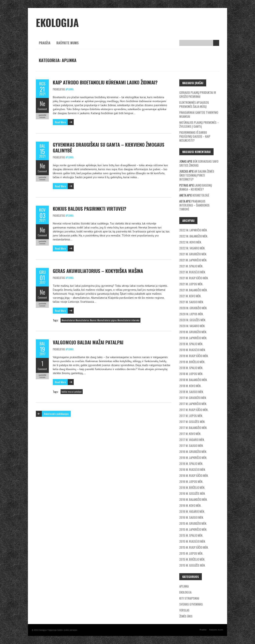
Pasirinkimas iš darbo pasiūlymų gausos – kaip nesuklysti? (195, 136)
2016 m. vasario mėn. (192, 511)
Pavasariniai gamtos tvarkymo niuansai (199, 114)
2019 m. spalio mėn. (191, 344)
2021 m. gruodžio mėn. (193, 254)
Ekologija (185, 592)
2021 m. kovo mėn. (190, 296)
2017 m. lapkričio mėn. (193, 404)
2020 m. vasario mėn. (192, 326)
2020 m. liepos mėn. (191, 314)
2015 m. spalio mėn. (191, 535)
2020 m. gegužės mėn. (193, 320)
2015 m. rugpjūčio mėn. (194, 547)
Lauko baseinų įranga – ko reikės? (196, 187)
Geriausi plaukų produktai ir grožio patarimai (198, 94)
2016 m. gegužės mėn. (192, 493)
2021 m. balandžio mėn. (193, 290)
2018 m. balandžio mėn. (193, 380)
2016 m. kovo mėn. (190, 505)
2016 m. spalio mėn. (191, 463)
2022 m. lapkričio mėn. (193, 230)
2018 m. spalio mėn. (191, 368)
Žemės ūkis (186, 616)
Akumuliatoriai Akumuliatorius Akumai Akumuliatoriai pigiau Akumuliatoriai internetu (101, 320)
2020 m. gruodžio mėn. (193, 308)
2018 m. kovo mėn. (190, 386)
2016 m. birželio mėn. (192, 487)
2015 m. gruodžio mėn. (193, 523)
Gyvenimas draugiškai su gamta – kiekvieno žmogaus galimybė (109, 147)
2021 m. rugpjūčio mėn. (194, 278)
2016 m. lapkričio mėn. (193, 457)
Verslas (184, 610)
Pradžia (45, 43)
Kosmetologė (201, 195)
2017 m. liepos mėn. (191, 416)
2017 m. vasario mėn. (192, 440)
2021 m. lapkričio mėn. (193, 260)
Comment (42, 109)
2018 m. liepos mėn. (191, 374)
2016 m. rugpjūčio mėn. (194, 475)
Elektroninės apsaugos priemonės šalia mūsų (194, 104)
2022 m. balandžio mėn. (194, 236)
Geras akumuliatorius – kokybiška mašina (98, 271)
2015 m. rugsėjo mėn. (192, 541)
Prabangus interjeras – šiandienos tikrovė (194, 205)
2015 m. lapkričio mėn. (193, 529)
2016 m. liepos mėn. (191, 481)
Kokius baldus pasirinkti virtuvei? (90, 208)
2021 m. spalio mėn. (191, 266)
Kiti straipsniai (189, 598)
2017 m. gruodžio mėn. (193, 398)
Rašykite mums (68, 43)
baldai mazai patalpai (72, 392)
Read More (60, 122)
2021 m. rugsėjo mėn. (192, 272)
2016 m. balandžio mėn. (193, 499)
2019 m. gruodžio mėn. (193, 332)
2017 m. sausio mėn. (191, 445)
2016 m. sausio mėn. (191, 517)
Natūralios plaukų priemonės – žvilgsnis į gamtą (199, 124)
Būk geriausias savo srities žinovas (199, 163)
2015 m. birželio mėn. (192, 559)
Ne (42, 103)
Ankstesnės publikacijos (56, 414)
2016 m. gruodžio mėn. (193, 451)
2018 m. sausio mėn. (191, 392)
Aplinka (70, 89)
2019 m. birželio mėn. (192, 362)
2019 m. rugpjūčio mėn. (194, 356)
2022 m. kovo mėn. (190, 242)
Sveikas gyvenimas (191, 604)
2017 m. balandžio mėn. (193, 428)
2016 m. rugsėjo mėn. (192, 469)
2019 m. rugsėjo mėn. (192, 350)
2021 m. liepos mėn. (191, 284)
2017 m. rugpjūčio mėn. (194, 410)
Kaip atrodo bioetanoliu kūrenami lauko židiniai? (105, 82)
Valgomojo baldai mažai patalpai (88, 342)
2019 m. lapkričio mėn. (193, 338)
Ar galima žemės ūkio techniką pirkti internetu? (197, 175)
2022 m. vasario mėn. (192, 248)
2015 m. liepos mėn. (191, 553)
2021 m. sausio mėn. (191, 302)
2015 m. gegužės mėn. (192, 565)
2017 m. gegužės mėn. (192, 422)
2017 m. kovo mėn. (190, 434)
